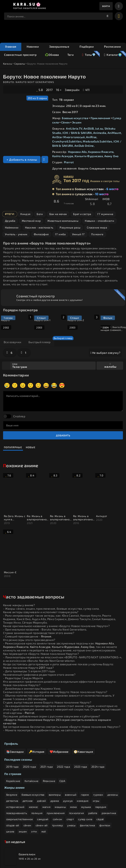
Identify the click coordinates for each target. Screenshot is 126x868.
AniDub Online (84, 146)
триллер (57, 788)
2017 (49, 90)
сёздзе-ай (13, 788)
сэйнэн (58, 782)
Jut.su (99, 129)
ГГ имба (60, 234)
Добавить (63, 436)
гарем (85, 757)
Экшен (77, 123)
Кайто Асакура (63, 156)
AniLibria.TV (74, 129)
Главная (11, 47)
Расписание (112, 47)
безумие (12, 757)
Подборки (87, 47)
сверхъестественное (19, 782)
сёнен (27, 788)
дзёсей (42, 763)
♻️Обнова (52, 55)
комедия (83, 763)
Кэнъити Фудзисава (89, 156)
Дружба (10, 221)
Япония (46, 584)
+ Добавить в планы (22, 160)
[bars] (119, 6)
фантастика (87, 788)
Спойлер (19, 416)
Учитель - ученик (16, 234)
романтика (109, 775)
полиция (37, 775)
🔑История (37, 714)
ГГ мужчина (105, 214)
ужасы (71, 788)
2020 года (30, 729)
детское (28, 763)
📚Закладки (15, 714)
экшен (23, 794)
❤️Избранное (60, 714)
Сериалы (20, 64)
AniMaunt (114, 133)
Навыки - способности (99, 221)
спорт (70, 782)
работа (93, 775)
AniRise (91, 137)
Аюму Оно (111, 156)
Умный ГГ (78, 234)
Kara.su (8, 64)
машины (60, 769)
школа (10, 794)
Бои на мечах (58, 214)
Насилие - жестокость (39, 228)
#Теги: (10, 214)
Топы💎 (89, 55)
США (62, 743)
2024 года (98, 729)
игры (96, 763)
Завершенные (59, 47)
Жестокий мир (31, 221)
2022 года (63, 729)
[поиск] (108, 16)
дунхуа (68, 763)
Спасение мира (97, 228)
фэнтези (105, 788)
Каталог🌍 (113, 55)
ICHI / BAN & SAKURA (77, 133)
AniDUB (89, 129)
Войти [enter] (106, 6)
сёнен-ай (42, 788)
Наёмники (12, 228)
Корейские (13, 743)
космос (33, 769)
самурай (43, 782)
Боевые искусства (75, 118)
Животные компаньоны (63, 221)
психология (77, 775)
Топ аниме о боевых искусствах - (87, 189)
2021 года (47, 729)
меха (73, 769)
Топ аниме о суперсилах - (82, 194)
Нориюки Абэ (77, 152)
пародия (101, 769)
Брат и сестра (82, 214)
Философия (41, 234)
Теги (71, 55)
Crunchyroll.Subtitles (67, 142)
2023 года (81, 729)
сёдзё (100, 782)
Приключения (100, 118)
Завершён (72, 90)
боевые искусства (33, 757)
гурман (98, 757)
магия (46, 769)
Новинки (33, 47)
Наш (53, 366)
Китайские (32, 743)
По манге (97, 234)
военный (71, 757)
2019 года (12, 729)
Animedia (100, 133)
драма (55, 763)
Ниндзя (25, 214)
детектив (12, 763)
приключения (56, 775)
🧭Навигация (85, 714)
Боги (40, 214)
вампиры (55, 757)
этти (34, 794)
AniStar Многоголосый (69, 137)
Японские (49, 743)
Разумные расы (70, 228)
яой (44, 794)
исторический (15, 769)
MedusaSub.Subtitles (97, 142)
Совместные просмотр (20, 55)
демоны (113, 757)
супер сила (85, 782)
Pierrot (69, 162)
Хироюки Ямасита (101, 152)
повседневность (17, 775)
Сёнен (65, 123)
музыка (86, 769)
